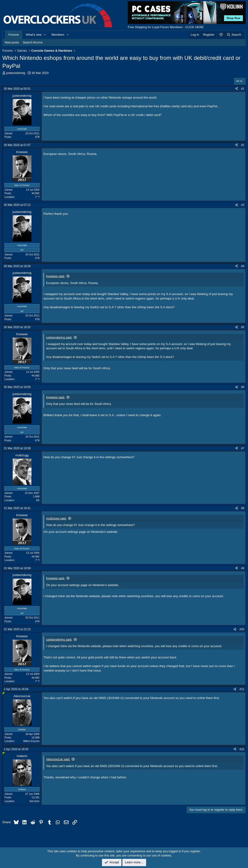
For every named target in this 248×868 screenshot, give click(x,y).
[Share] (236, 89)
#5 (243, 327)
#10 (242, 629)
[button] (45, 35)
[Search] (234, 35)
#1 (243, 89)
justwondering (16, 73)
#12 (242, 749)
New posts (12, 42)
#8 (243, 508)
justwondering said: (59, 337)
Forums (14, 35)
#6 (243, 387)
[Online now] (4, 693)
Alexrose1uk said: (58, 759)
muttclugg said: (56, 518)
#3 (243, 205)
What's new (34, 35)
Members (58, 35)
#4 (243, 266)
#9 (243, 568)
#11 (242, 689)
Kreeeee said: (55, 276)
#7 (243, 448)
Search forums (33, 42)
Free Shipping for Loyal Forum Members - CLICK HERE (166, 27)
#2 (243, 145)
